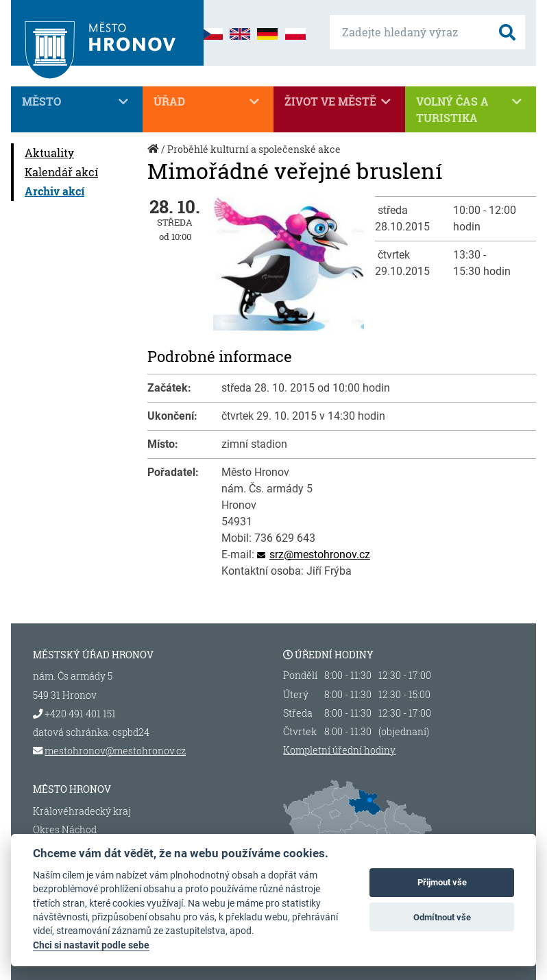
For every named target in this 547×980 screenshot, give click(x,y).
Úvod (154, 156)
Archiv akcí (54, 191)
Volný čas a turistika (471, 109)
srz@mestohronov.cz (320, 554)
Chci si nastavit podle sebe (91, 945)
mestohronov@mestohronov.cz (115, 751)
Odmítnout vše (442, 917)
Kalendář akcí (61, 172)
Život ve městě (339, 101)
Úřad (208, 101)
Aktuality (49, 153)
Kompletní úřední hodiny (339, 750)
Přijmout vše (442, 882)
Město (77, 101)
